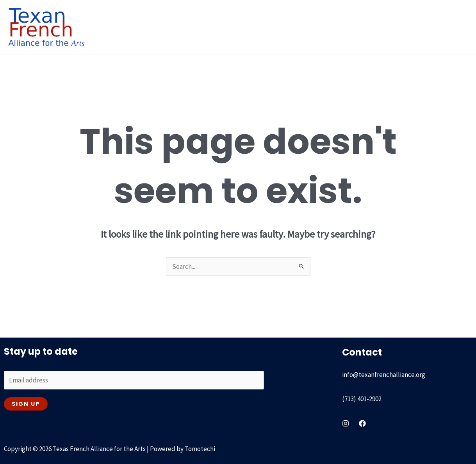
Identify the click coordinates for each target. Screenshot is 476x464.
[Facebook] (362, 423)
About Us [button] (154, 27)
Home (115, 27)
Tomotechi (200, 448)
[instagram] (346, 423)
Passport (323, 27)
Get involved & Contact (429, 27)
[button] (167, 27)
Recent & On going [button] (267, 27)
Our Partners (366, 27)
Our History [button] (204, 27)
